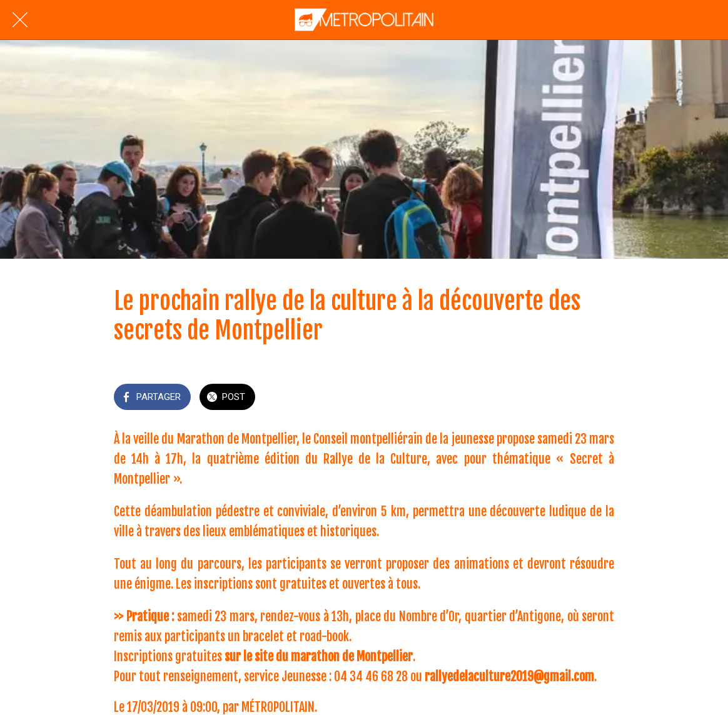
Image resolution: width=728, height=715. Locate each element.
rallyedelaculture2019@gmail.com (509, 677)
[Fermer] (20, 20)
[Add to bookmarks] (599, 398)
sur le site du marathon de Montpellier (319, 657)
